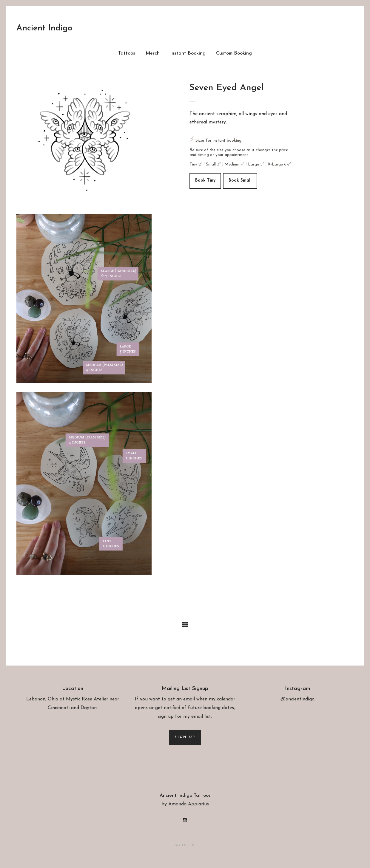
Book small (240, 181)
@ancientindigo (297, 699)
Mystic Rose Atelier (87, 699)
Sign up (185, 737)
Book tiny (205, 181)
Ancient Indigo (44, 28)
